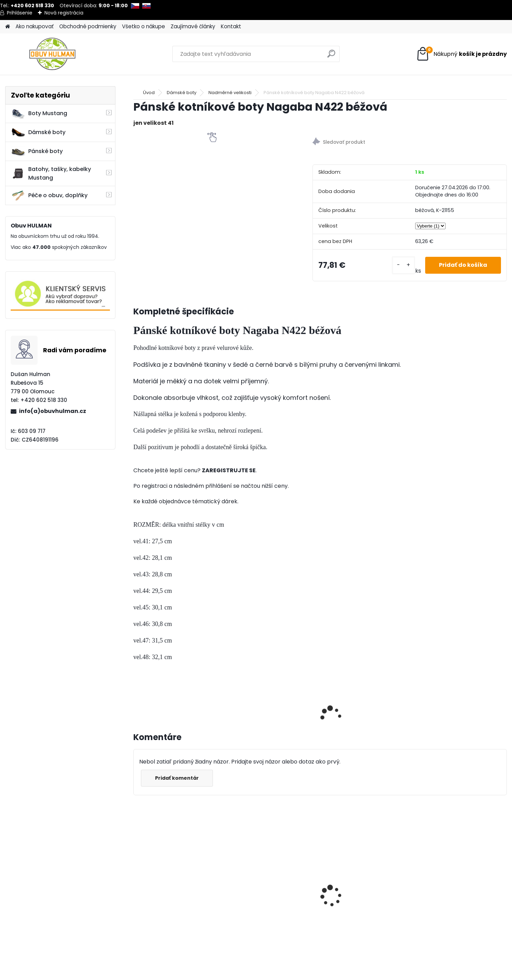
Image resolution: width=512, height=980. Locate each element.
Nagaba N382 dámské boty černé (362, 890)
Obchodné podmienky (88, 26)
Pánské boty (37, 151)
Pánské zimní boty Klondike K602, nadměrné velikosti (455, 899)
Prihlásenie (20, 13)
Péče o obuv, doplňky (49, 195)
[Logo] (53, 54)
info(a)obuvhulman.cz (53, 411)
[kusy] (403, 265)
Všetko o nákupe (144, 26)
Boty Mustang (39, 113)
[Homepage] (8, 27)
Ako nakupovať (35, 26)
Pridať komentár (177, 778)
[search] (331, 56)
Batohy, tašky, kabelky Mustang (51, 173)
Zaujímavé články (193, 26)
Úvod (149, 93)
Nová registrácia (64, 13)
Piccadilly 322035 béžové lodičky (172, 893)
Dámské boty (38, 132)
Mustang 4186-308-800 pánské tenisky (264, 893)
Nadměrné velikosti (230, 93)
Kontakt (231, 26)
